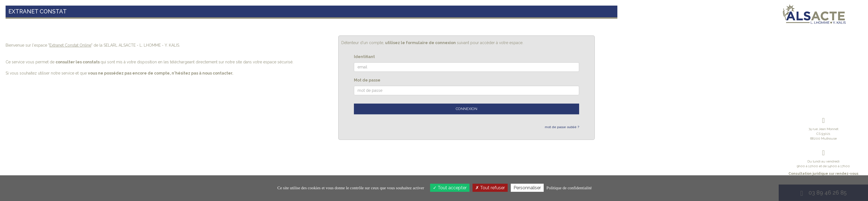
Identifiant (364, 57)
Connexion (467, 109)
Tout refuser (490, 188)
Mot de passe (367, 80)
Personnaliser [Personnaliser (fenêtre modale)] (527, 188)
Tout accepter (450, 188)
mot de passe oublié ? (562, 127)
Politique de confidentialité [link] (569, 188)
